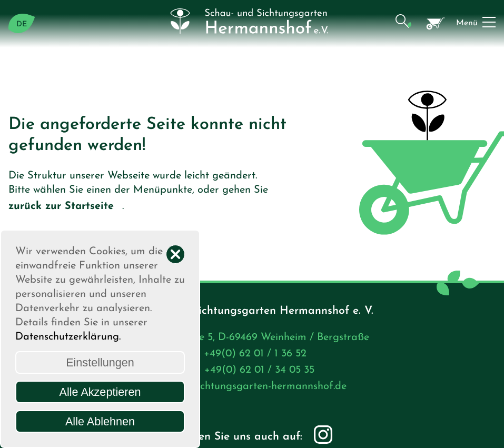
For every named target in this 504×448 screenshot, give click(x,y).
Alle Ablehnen (100, 421)
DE (22, 24)
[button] (403, 23)
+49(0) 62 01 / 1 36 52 (259, 355)
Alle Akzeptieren (100, 392)
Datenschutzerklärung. (68, 337)
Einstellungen (100, 362)
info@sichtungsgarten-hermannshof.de (259, 387)
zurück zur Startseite (65, 207)
